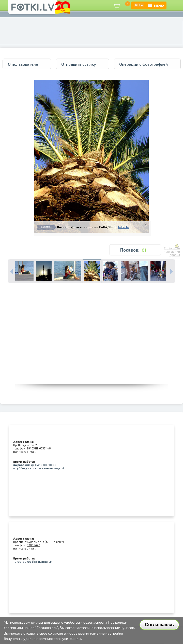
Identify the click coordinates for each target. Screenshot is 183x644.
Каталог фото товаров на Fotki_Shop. (87, 227)
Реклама (45, 227)
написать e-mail (24, 452)
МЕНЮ (156, 5)
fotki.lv (123, 227)
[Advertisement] (92, 348)
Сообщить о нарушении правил (172, 250)
